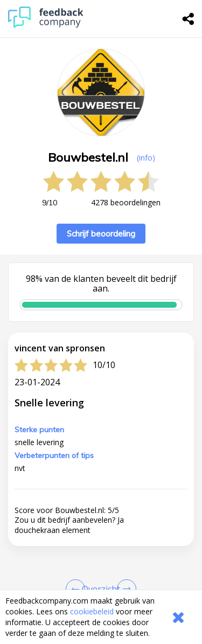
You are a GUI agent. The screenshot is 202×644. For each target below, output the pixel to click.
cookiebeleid (92, 611)
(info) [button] (146, 158)
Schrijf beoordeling (101, 234)
